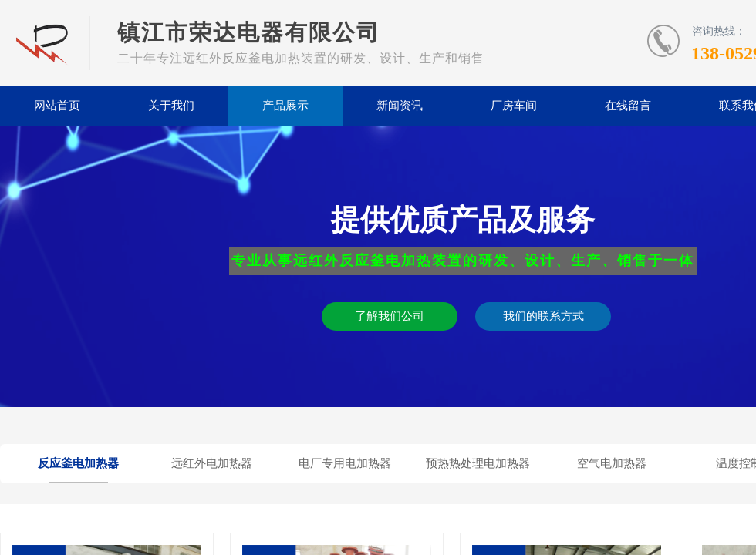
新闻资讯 (400, 106)
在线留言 (628, 106)
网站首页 (57, 106)
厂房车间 (514, 106)
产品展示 (285, 106)
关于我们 (171, 106)
